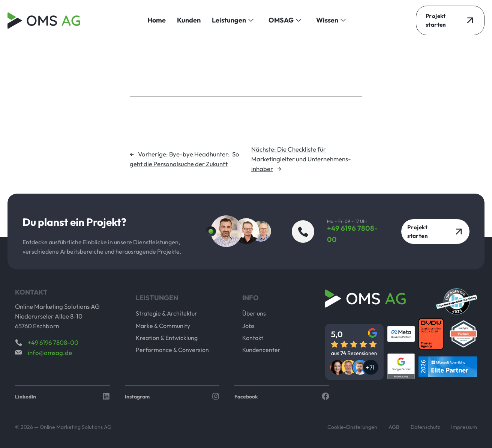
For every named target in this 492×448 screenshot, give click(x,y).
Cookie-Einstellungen (352, 427)
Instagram (137, 397)
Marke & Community (163, 326)
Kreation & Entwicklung (167, 338)
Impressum (464, 427)
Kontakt (253, 338)
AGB (394, 427)
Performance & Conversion (172, 350)
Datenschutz (425, 427)
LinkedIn (25, 397)
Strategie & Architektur (166, 313)
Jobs (248, 326)
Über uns (254, 313)
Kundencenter (261, 350)
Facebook (246, 397)
